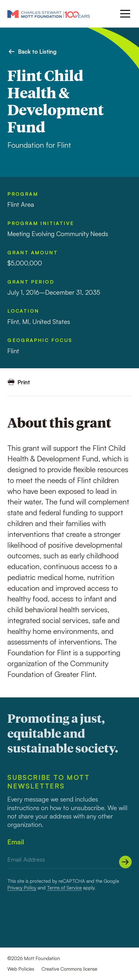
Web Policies (21, 969)
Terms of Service (64, 888)
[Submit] (125, 862)
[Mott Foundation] (49, 14)
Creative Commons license (69, 969)
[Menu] (125, 14)
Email (16, 842)
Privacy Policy (22, 888)
